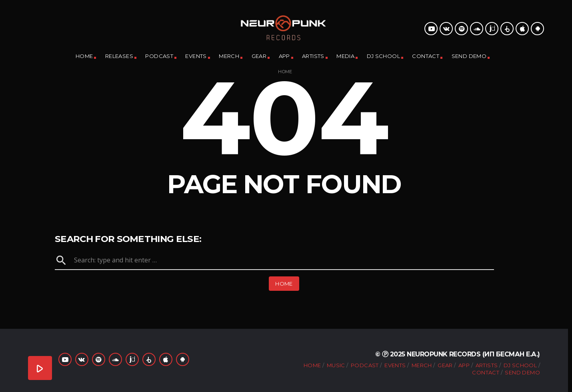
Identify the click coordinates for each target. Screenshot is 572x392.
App (284, 56)
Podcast (159, 56)
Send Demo (469, 56)
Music (336, 365)
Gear (259, 56)
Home (84, 56)
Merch (229, 56)
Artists (313, 56)
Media (345, 56)
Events (196, 56)
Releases (119, 56)
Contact (426, 56)
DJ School (384, 56)
